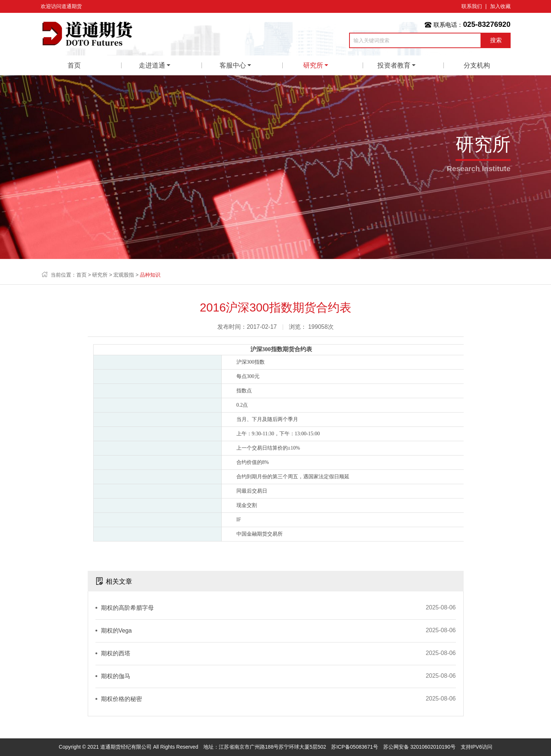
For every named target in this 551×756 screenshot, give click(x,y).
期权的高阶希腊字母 (127, 608)
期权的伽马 (116, 676)
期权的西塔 (116, 653)
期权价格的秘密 (122, 699)
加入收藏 (500, 6)
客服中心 (233, 65)
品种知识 (150, 275)
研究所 (313, 65)
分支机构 (477, 65)
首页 (74, 65)
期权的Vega (116, 631)
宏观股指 (124, 275)
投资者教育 (394, 65)
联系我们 (472, 6)
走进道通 (152, 65)
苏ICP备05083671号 (355, 747)
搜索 (496, 40)
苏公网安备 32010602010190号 (419, 747)
